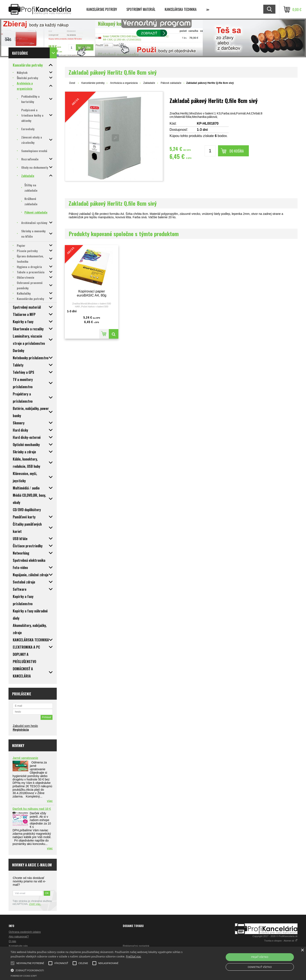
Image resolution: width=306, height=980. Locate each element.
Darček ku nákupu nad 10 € (32, 809)
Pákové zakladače (171, 83)
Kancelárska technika (181, 9)
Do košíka (237, 151)
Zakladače (149, 83)
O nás (12, 941)
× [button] (302, 950)
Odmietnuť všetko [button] (260, 967)
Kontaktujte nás (18, 946)
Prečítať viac (134, 956)
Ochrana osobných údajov (25, 932)
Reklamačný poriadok (136, 946)
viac (50, 801)
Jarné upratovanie (25, 758)
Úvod (72, 83)
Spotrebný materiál (141, 9)
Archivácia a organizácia (124, 83)
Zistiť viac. (35, 904)
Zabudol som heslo (25, 726)
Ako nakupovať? (19, 936)
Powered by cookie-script (24, 976)
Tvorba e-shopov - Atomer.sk (281, 941)
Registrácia (21, 730)
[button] (103, 970)
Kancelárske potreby (102, 9)
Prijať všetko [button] (260, 957)
